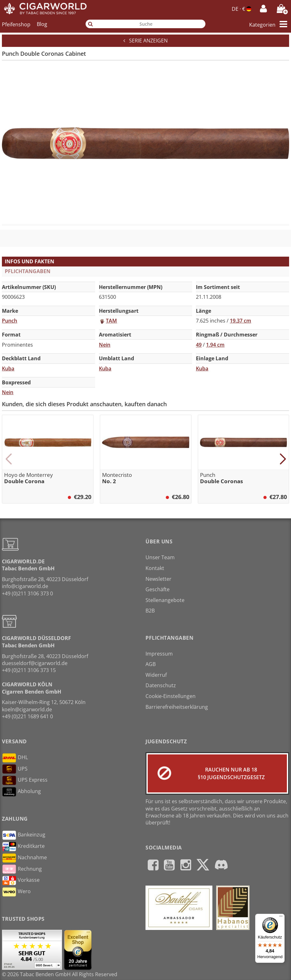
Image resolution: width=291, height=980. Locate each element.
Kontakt (155, 568)
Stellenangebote (165, 600)
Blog (42, 24)
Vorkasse (21, 881)
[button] (8, 459)
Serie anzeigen (145, 41)
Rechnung (22, 869)
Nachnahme (24, 858)
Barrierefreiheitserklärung (177, 707)
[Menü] (281, 918)
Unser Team (160, 557)
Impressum (159, 654)
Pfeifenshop (16, 24)
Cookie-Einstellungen (171, 696)
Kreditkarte (23, 847)
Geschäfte (158, 589)
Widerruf (156, 675)
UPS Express (25, 780)
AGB (151, 664)
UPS (15, 769)
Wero (16, 892)
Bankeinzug (24, 835)
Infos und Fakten (29, 261)
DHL (15, 758)
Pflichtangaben (28, 271)
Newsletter (158, 579)
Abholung (21, 792)
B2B (150, 611)
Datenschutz (161, 685)
